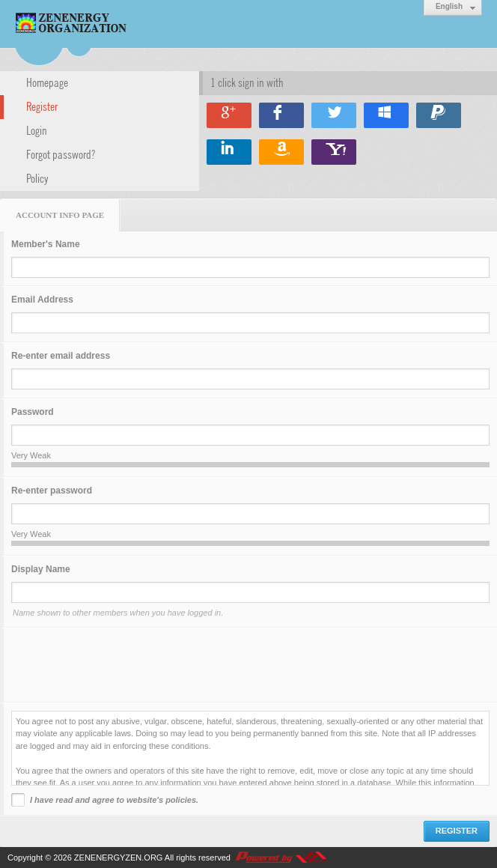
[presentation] (125, 665)
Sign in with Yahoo (334, 152)
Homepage (47, 82)
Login (37, 130)
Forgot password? (61, 154)
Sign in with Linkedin (229, 152)
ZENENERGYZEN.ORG (119, 858)
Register (42, 106)
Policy (37, 177)
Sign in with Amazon (281, 152)
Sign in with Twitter (334, 115)
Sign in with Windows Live (386, 115)
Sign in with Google (229, 115)
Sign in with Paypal (439, 115)
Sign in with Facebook (281, 115)
